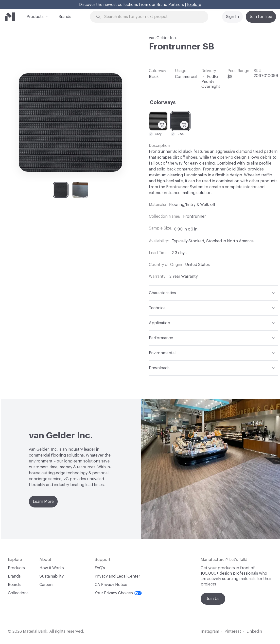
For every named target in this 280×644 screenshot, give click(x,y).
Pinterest (233, 631)
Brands (65, 17)
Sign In (232, 17)
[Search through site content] (152, 17)
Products (35, 16)
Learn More (43, 502)
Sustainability (52, 576)
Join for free (261, 17)
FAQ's (100, 568)
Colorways (163, 103)
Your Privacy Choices (118, 593)
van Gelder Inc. (163, 38)
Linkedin (254, 631)
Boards (14, 585)
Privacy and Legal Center (117, 576)
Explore (194, 5)
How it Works (52, 568)
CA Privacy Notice (111, 585)
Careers (46, 585)
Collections (18, 593)
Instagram (210, 631)
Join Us (213, 599)
